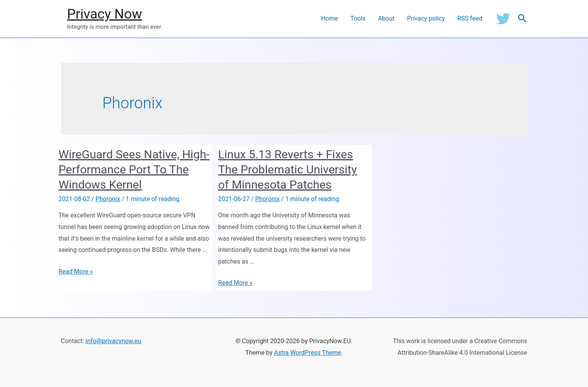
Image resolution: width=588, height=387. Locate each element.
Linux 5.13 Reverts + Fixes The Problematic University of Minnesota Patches (287, 169)
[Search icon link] (523, 19)
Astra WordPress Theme (307, 353)
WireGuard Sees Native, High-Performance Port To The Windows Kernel (134, 169)
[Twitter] (503, 19)
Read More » (76, 272)
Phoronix (108, 199)
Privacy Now (105, 14)
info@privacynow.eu (113, 341)
